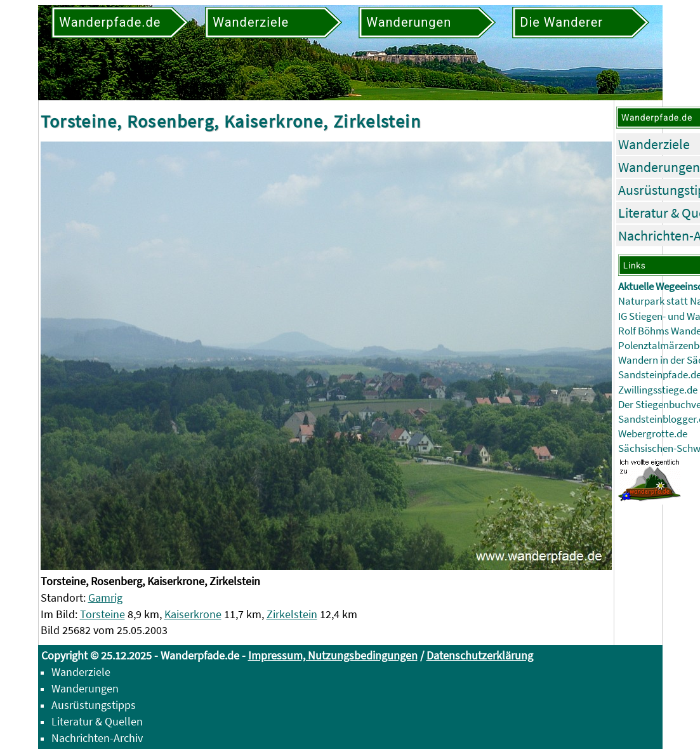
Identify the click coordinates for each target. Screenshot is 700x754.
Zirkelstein (292, 614)
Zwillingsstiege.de (658, 390)
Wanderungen (659, 167)
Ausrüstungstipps (94, 705)
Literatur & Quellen (97, 721)
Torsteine (102, 614)
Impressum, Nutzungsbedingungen (333, 655)
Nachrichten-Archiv (97, 738)
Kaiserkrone (193, 614)
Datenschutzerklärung (480, 655)
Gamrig (105, 598)
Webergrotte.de (653, 434)
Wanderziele (654, 144)
